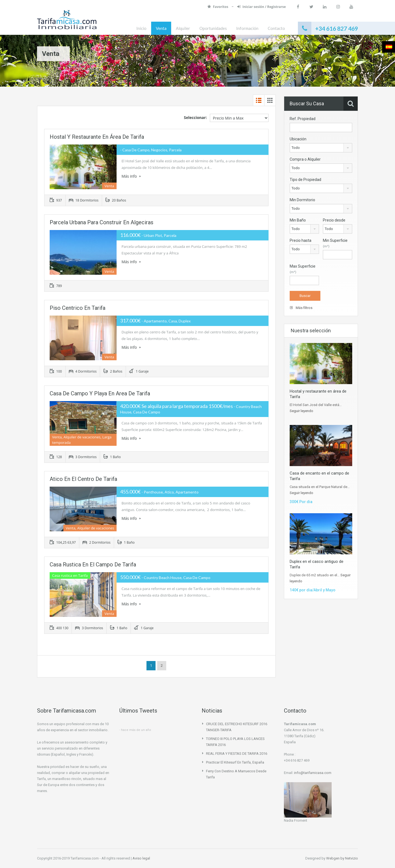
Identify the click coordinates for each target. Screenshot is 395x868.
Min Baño (298, 220)
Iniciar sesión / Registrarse (261, 7)
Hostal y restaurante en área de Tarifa (97, 137)
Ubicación (298, 139)
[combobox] (321, 148)
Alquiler (183, 28)
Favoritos (218, 7)
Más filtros (301, 308)
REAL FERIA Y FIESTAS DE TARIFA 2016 (237, 754)
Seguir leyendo (301, 411)
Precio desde (334, 220)
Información (247, 28)
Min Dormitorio (302, 200)
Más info (131, 176)
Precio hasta (301, 240)
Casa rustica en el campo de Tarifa (93, 565)
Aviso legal (141, 858)
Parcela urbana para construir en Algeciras (101, 222)
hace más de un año (136, 730)
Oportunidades (213, 28)
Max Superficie (303, 269)
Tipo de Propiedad (305, 180)
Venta (161, 28)
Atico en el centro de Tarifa (83, 479)
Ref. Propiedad (303, 119)
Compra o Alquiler (305, 159)
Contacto (276, 28)
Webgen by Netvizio (342, 858)
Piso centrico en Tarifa (77, 308)
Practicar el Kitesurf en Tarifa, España (235, 762)
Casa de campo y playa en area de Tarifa (100, 393)
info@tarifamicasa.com (313, 773)
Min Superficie (335, 243)
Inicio (141, 28)
